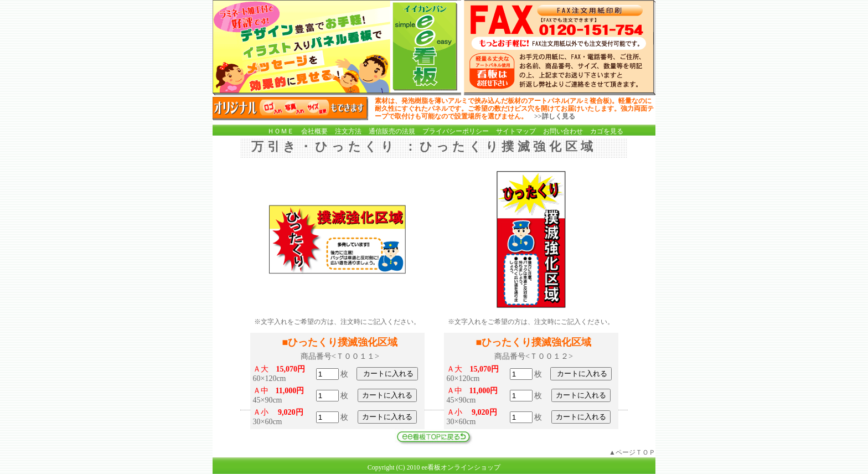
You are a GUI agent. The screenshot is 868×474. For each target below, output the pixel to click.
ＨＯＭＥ (281, 131)
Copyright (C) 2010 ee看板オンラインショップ (434, 467)
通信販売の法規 (392, 131)
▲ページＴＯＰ (632, 452)
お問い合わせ (563, 131)
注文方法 (348, 131)
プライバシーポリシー (456, 131)
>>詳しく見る (555, 116)
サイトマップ (516, 131)
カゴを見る (607, 131)
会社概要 (314, 131)
